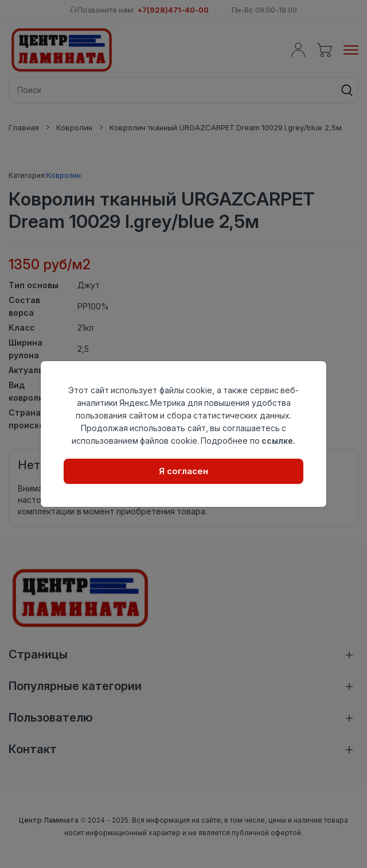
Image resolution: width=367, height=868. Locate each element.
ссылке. (278, 441)
